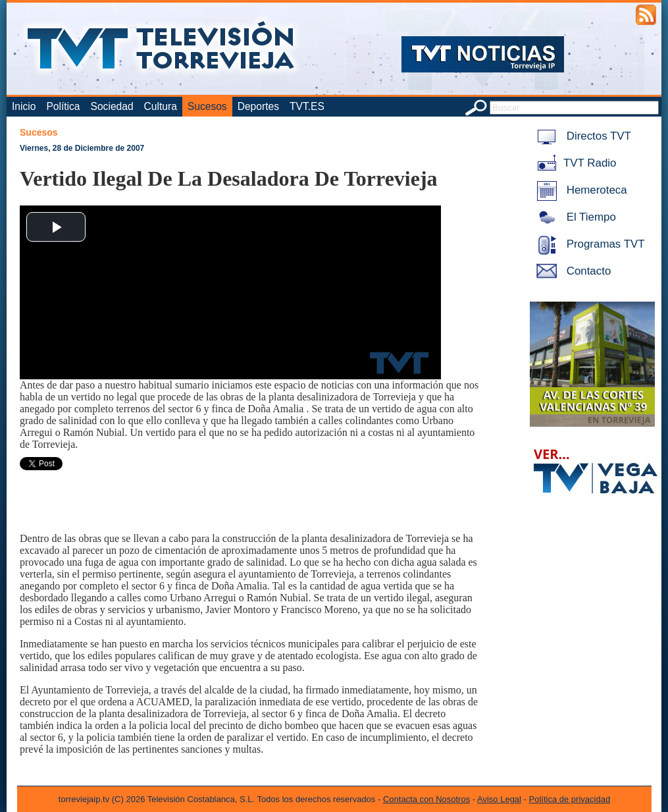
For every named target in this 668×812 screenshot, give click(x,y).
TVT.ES (307, 106)
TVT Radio (574, 163)
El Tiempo (574, 217)
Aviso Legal (499, 799)
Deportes (258, 106)
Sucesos (207, 106)
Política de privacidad (570, 799)
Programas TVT (588, 244)
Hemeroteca (579, 190)
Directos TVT (581, 136)
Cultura (161, 106)
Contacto (571, 271)
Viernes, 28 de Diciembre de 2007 (82, 148)
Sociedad (112, 106)
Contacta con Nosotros (426, 799)
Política (63, 106)
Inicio (24, 106)
